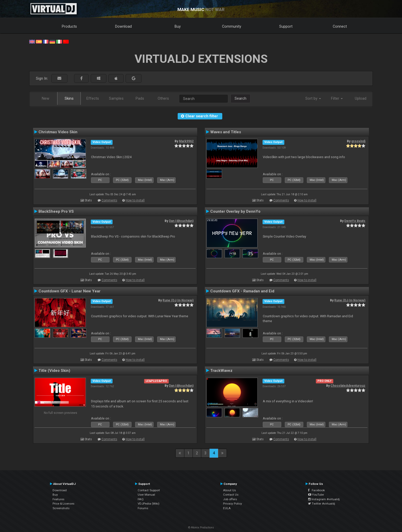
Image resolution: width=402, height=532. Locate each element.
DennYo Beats (355, 221)
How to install (135, 200)
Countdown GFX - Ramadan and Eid (242, 291)
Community (232, 26)
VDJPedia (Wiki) (149, 504)
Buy (178, 26)
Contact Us (231, 495)
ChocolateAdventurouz (348, 386)
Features (58, 499)
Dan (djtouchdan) (181, 221)
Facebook (316, 490)
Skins (69, 98)
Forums (143, 508)
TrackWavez (221, 371)
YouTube (316, 495)
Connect (340, 26)
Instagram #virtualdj (324, 499)
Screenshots (61, 508)
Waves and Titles (226, 132)
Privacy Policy (233, 504)
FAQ (141, 499)
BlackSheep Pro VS (56, 211)
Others (163, 98)
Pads (140, 98)
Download (123, 26)
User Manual (146, 495)
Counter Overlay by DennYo (235, 211)
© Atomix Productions (201, 528)
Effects (93, 98)
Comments (109, 200)
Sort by (313, 98)
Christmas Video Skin (58, 132)
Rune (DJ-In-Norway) (178, 300)
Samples (116, 98)
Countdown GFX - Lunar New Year (69, 291)
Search (240, 98)
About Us (229, 490)
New (46, 98)
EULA (227, 508)
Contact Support (149, 490)
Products (69, 26)
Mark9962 (186, 141)
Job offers (230, 499)
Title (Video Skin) (54, 371)
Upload (361, 98)
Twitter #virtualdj (322, 504)
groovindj (358, 141)
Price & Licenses (63, 504)
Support (286, 26)
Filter (337, 98)
